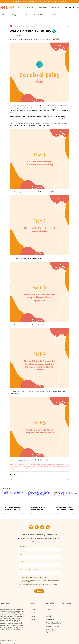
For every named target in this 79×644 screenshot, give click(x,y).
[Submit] (39, 591)
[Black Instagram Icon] (78, 8)
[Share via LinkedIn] (18, 474)
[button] (43, 8)
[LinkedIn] (70, 8)
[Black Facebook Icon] (74, 8)
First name (22, 546)
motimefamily (8, 640)
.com (14, 640)
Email (21, 562)
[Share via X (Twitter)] (14, 474)
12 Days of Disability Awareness (41, 15)
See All (76, 488)
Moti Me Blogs (13, 15)
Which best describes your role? (28, 570)
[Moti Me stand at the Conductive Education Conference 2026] (13, 498)
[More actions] (68, 26)
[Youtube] (66, 8)
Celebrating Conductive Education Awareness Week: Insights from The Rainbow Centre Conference (13, 509)
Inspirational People (25, 15)
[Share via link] (22, 474)
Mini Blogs (54, 15)
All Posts (4, 15)
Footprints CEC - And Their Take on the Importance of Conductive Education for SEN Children (38, 509)
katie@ (2, 640)
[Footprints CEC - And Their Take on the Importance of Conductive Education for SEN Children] (40, 498)
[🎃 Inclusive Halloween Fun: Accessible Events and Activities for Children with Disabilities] (66, 498)
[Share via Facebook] (10, 474)
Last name (22, 554)
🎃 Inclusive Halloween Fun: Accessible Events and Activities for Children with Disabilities (65, 509)
